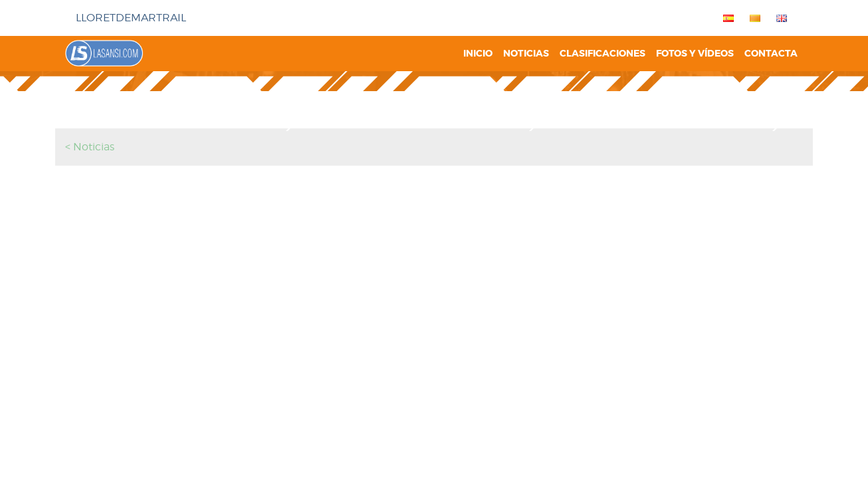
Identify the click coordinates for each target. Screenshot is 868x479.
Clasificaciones (602, 54)
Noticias (526, 54)
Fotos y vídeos (695, 54)
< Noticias (90, 147)
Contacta (771, 54)
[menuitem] (726, 18)
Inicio (478, 54)
